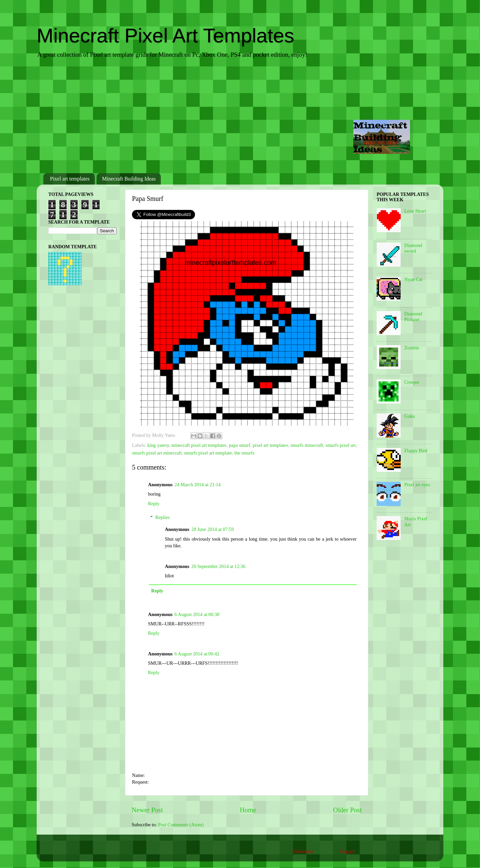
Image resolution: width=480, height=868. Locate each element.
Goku (410, 416)
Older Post (347, 810)
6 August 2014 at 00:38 (197, 614)
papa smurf (239, 445)
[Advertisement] (240, 116)
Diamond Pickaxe (413, 317)
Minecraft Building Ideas (129, 179)
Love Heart (415, 211)
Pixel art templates (70, 179)
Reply (154, 504)
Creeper (412, 382)
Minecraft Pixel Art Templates (165, 36)
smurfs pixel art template (208, 453)
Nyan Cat (413, 279)
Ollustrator (303, 851)
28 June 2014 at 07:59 (212, 529)
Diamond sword (413, 248)
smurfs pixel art (341, 445)
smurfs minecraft (307, 445)
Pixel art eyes (417, 485)
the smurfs (244, 453)
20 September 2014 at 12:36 (218, 566)
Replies (162, 517)
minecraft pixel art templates (199, 445)
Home (248, 810)
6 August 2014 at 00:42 (197, 654)
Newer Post (147, 810)
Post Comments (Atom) (181, 825)
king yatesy (158, 445)
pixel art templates (270, 445)
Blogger (347, 851)
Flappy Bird (416, 451)
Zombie (412, 348)
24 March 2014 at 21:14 (198, 485)
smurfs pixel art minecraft (157, 453)
